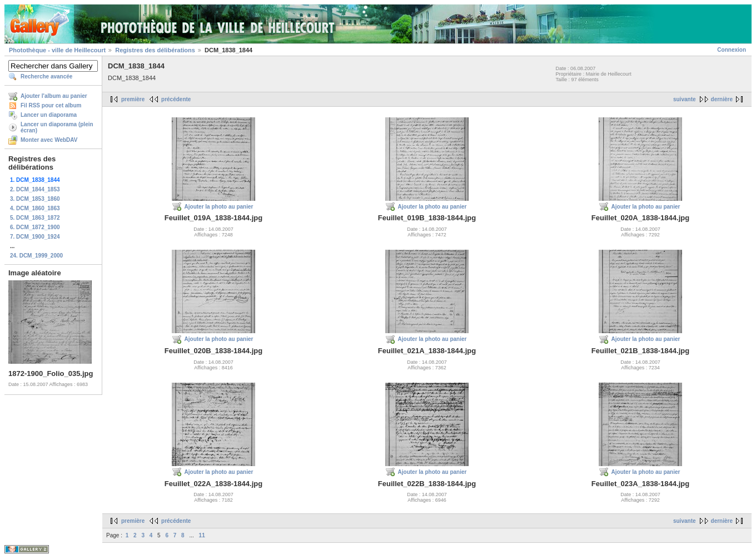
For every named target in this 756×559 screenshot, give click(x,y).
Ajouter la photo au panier (219, 207)
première (133, 99)
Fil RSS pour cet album (51, 105)
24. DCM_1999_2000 (36, 256)
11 (202, 535)
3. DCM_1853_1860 (35, 199)
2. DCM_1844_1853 (35, 189)
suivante (685, 99)
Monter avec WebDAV (49, 140)
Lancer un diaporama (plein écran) (57, 127)
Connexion (732, 50)
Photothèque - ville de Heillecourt (57, 50)
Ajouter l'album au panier (54, 96)
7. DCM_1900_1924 (35, 237)
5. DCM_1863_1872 (35, 218)
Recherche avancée (46, 76)
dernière (722, 99)
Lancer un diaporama (49, 115)
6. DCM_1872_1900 (35, 227)
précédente (176, 99)
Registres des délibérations (155, 50)
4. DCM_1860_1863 (35, 208)
